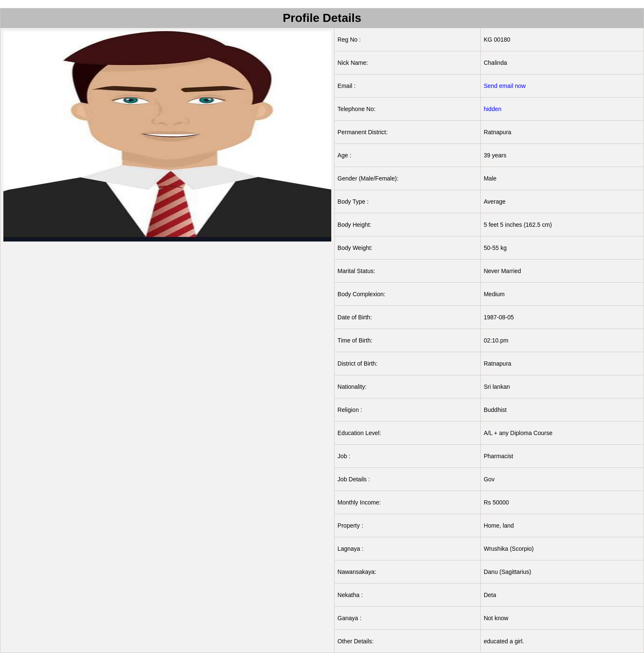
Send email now (505, 86)
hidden (492, 109)
